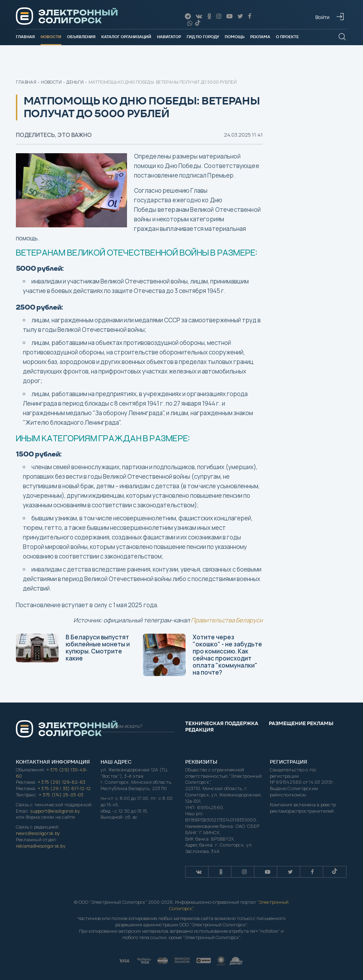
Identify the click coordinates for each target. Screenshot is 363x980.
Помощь (235, 37)
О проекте (287, 37)
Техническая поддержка (222, 723)
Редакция (199, 730)
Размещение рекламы (301, 723)
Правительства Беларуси (227, 620)
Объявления (81, 37)
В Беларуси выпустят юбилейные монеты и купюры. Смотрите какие (73, 648)
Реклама (260, 37)
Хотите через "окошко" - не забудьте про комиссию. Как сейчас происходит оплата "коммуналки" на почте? (202, 655)
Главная (25, 37)
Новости (51, 37)
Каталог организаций (126, 37)
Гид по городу (203, 37)
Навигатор (169, 37)
